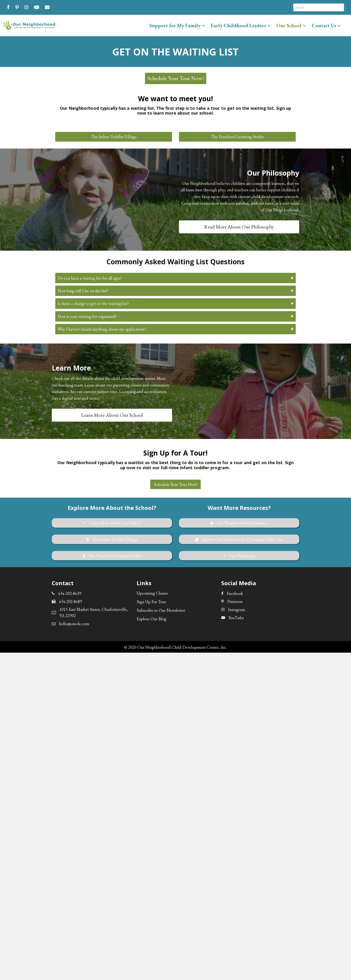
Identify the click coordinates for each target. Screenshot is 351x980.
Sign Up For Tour (151, 602)
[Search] (319, 7)
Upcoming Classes (152, 593)
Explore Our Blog (151, 619)
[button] (203, 26)
